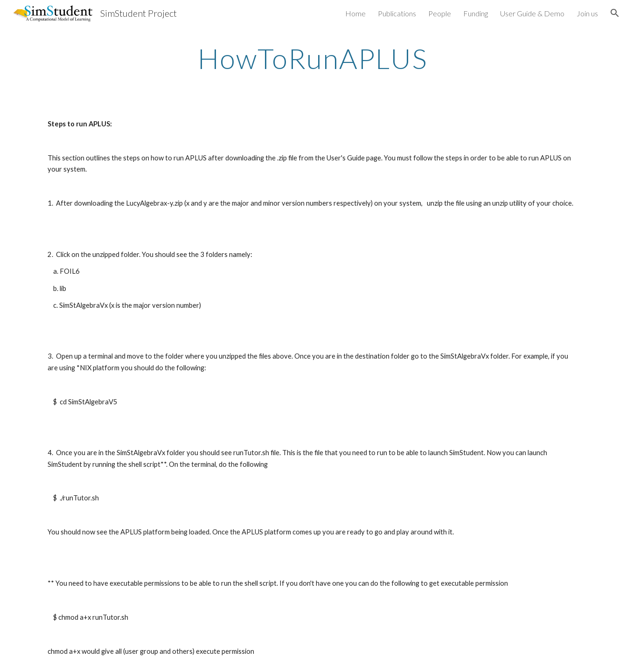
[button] (615, 13)
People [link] (440, 13)
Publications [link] (397, 13)
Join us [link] (587, 13)
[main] (313, 58)
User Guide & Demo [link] (532, 13)
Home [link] (355, 13)
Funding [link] (476, 13)
